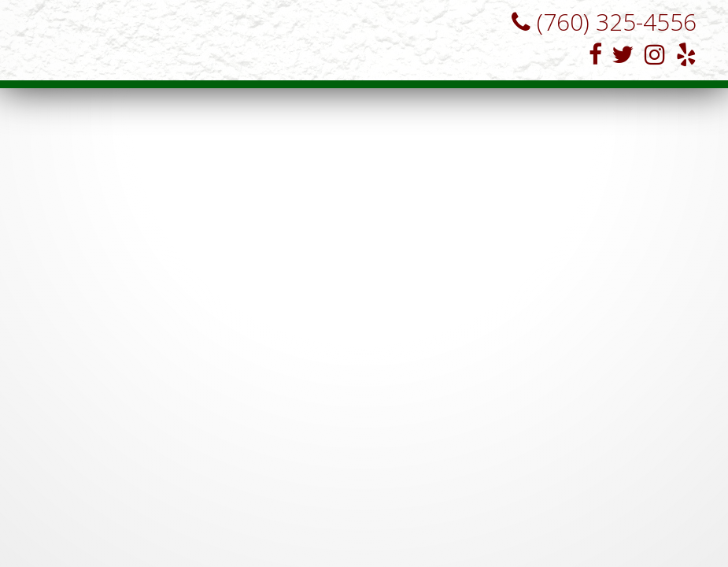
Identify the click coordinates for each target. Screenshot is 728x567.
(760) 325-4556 (598, 22)
